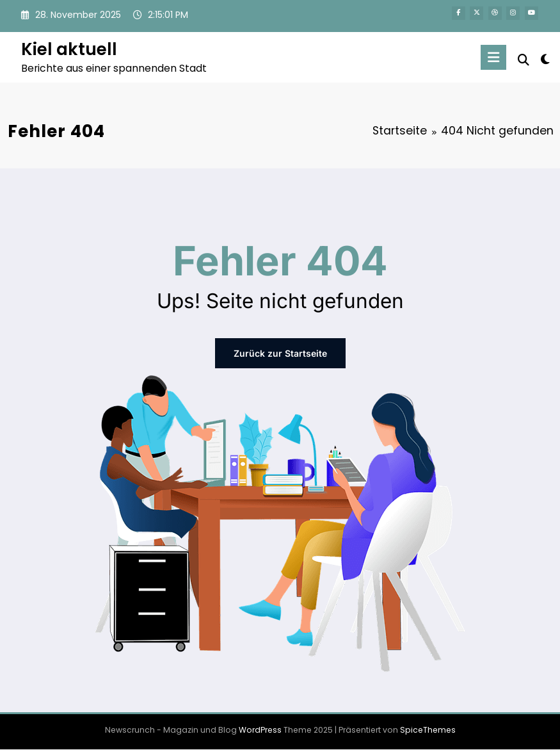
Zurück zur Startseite (280, 353)
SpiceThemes (428, 730)
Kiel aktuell (69, 49)
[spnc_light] (545, 59)
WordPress (260, 730)
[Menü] (493, 57)
